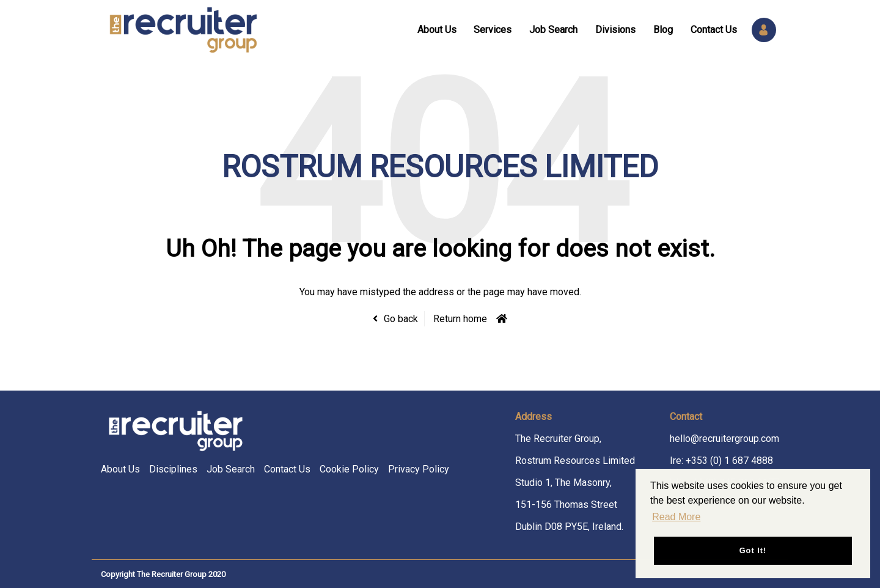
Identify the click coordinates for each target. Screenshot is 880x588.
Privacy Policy (419, 469)
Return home (460, 319)
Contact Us (714, 30)
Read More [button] (676, 517)
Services (493, 30)
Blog (663, 30)
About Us (437, 30)
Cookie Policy (349, 469)
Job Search (553, 30)
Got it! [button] (753, 550)
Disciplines (173, 469)
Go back (401, 319)
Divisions (615, 30)
